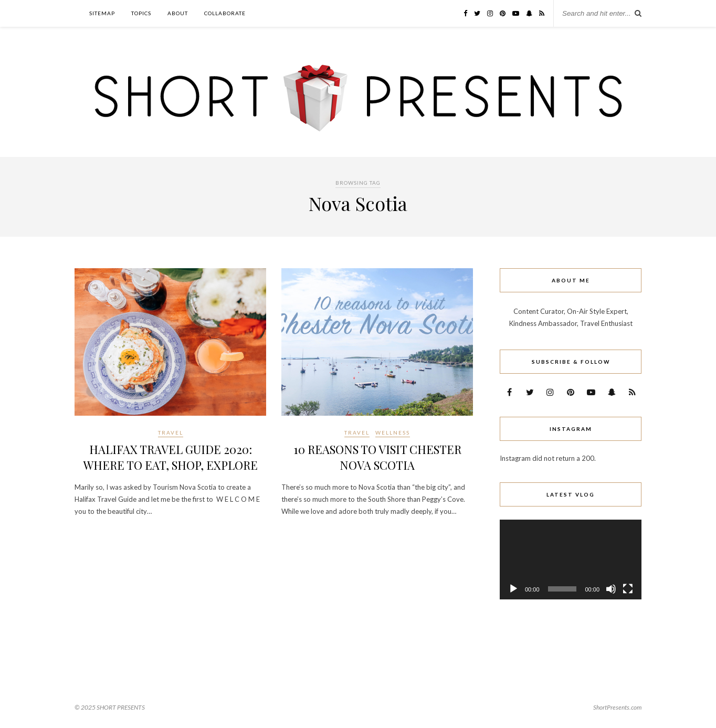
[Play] (513, 589)
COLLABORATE (225, 13)
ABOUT (178, 13)
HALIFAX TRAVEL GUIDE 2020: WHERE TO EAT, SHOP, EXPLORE (171, 457)
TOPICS (141, 13)
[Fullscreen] (628, 589)
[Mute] (611, 589)
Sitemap (102, 13)
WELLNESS (393, 432)
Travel (171, 432)
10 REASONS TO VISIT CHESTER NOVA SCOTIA (377, 457)
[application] (571, 560)
